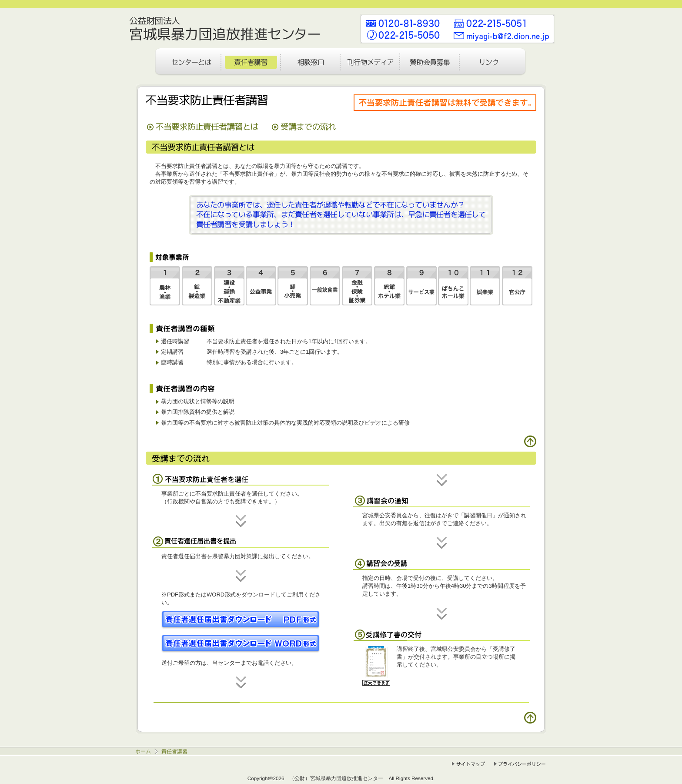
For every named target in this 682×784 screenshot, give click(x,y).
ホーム (144, 751)
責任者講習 (174, 751)
